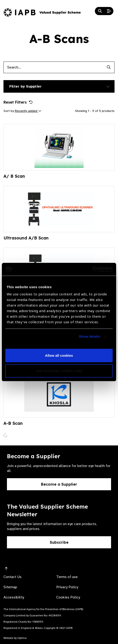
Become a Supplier (59, 484)
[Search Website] (100, 11)
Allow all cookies (59, 355)
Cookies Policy (68, 597)
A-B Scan (13, 423)
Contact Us (12, 577)
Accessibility (14, 597)
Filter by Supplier (25, 86)
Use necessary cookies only (59, 371)
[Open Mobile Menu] (109, 11)
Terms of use (67, 577)
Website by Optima (15, 638)
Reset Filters (18, 102)
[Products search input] (53, 67)
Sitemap (10, 587)
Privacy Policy (67, 587)
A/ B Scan (14, 176)
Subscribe (59, 542)
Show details (90, 336)
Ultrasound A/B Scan (26, 238)
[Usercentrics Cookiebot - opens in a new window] (92, 269)
